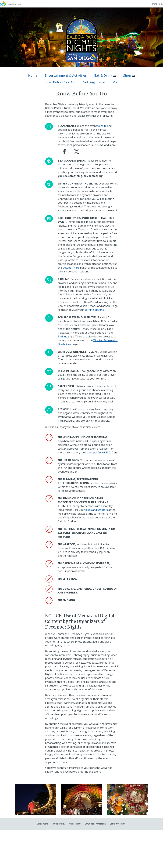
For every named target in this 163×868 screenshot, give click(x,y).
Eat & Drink (103, 75)
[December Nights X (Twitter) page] (77, 161)
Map (116, 82)
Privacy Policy (58, 862)
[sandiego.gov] (41, 4)
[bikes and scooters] (98, 544)
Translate (157, 4)
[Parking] (72, 359)
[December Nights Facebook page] (65, 161)
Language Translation (95, 862)
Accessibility (75, 862)
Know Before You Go (59, 82)
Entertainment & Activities (66, 75)
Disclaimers (42, 862)
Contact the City (117, 862)
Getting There (94, 82)
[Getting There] (68, 287)
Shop (127, 75)
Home (33, 75)
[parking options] (89, 333)
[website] (103, 130)
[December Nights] (81, 40)
